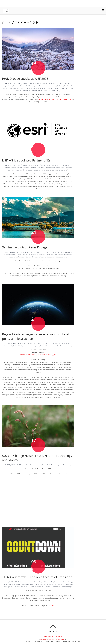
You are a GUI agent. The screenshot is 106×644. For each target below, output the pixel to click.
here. (53, 610)
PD (34, 83)
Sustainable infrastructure (62, 88)
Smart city (70, 86)
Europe (11, 86)
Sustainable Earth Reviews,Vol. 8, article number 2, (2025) (38, 357)
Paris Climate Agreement (64, 343)
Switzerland (26, 90)
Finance (32, 467)
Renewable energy (53, 86)
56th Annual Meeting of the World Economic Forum (55, 99)
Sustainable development (44, 88)
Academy (25, 252)
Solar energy (10, 88)
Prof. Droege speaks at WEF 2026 (25, 79)
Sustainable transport (15, 90)
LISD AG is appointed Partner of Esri (27, 160)
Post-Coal (31, 86)
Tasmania (48, 257)
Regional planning (40, 86)
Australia (65, 252)
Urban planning (46, 90)
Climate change (63, 83)
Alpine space (53, 83)
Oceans (65, 165)
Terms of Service (57, 641)
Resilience (63, 86)
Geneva (30, 587)
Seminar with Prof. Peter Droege (25, 247)
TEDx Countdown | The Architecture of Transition (37, 579)
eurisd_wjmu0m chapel (12, 83)
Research (36, 165)
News (30, 83)
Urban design (36, 90)
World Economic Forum (59, 90)
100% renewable (43, 83)
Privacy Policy (47, 641)
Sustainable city (29, 88)
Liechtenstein (57, 165)
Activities (25, 83)
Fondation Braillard (20, 86)
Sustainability (19, 88)
